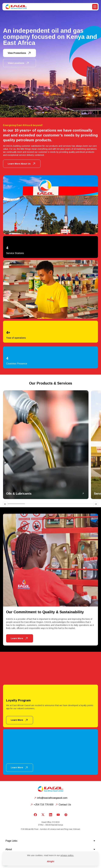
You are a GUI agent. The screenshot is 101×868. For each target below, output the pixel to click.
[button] (95, 7)
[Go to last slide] (5, 504)
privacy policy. (67, 855)
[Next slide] (96, 504)
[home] (15, 7)
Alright (51, 861)
